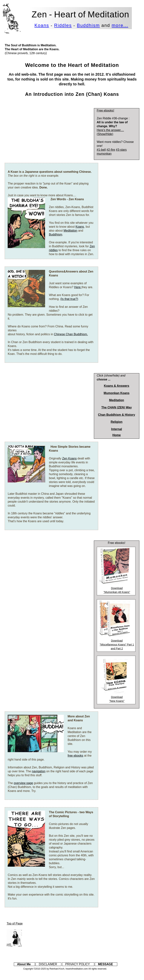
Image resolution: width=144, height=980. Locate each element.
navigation (39, 771)
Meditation (71, 231)
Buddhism (88, 25)
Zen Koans (69, 458)
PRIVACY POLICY (78, 964)
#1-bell (101, 150)
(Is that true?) (69, 299)
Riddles (63, 25)
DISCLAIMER (48, 964)
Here (78, 287)
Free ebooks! (105, 110)
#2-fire (111, 150)
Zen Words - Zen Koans (67, 199)
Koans (42, 25)
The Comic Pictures (63, 812)
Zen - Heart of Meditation (80, 14)
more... (120, 25)
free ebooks (75, 756)
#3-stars (121, 150)
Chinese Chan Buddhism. (71, 334)
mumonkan (104, 154)
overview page (23, 783)
